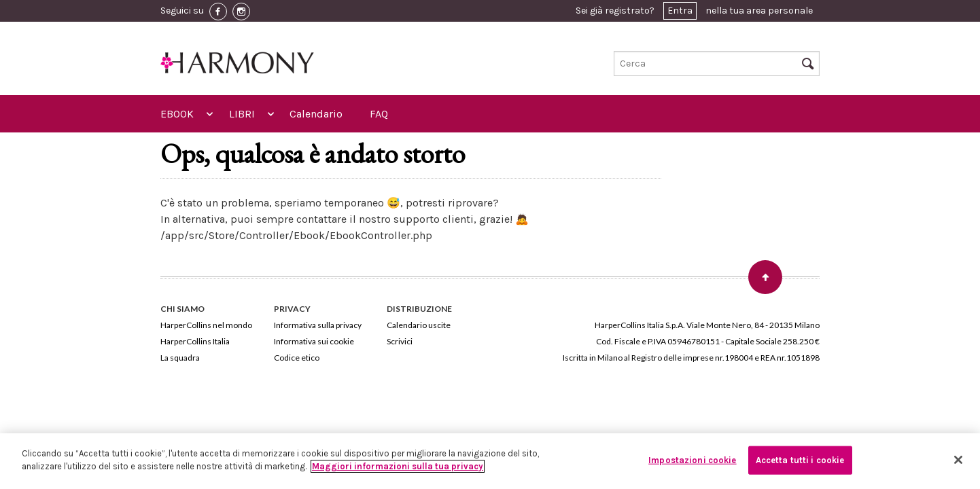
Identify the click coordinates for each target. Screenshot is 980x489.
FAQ (379, 114)
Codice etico (297, 358)
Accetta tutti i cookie (800, 460)
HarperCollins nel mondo (206, 325)
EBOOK (177, 114)
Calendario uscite (419, 325)
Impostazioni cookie (692, 460)
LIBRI (242, 114)
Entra (680, 11)
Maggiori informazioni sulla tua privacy (398, 466)
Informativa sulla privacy (318, 325)
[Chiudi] (958, 460)
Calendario (316, 114)
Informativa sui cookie (314, 341)
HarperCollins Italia (195, 341)
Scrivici (400, 341)
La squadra (180, 358)
